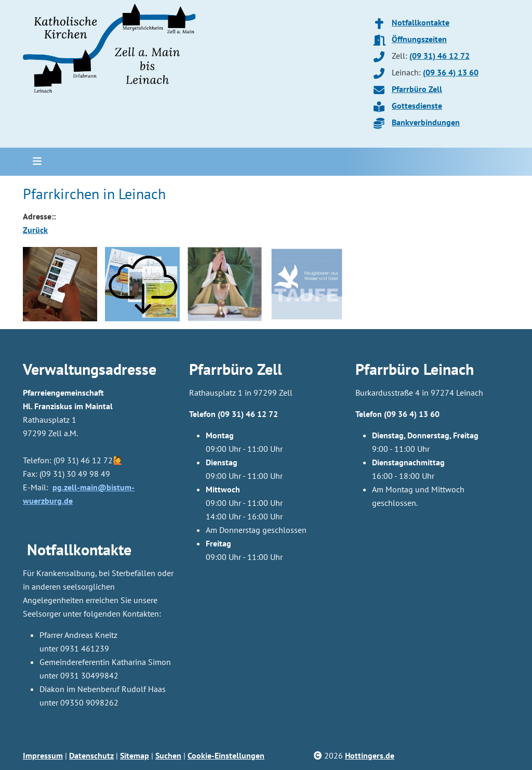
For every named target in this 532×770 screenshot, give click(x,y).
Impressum (43, 755)
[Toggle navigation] (34, 162)
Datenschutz (91, 755)
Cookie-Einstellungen (226, 755)
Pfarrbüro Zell (417, 89)
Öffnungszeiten (419, 39)
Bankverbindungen (426, 122)
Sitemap (135, 755)
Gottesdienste (417, 106)
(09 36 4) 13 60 (451, 72)
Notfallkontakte (421, 22)
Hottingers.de (370, 755)
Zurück (35, 230)
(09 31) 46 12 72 (440, 56)
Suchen (168, 755)
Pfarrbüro (387, 369)
